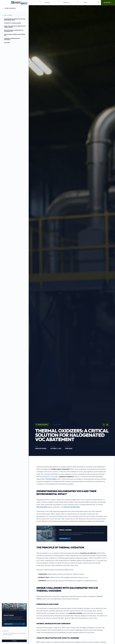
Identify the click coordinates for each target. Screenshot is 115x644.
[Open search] (98, 3)
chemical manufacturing (71, 507)
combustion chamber (75, 613)
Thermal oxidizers (51, 479)
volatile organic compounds (60, 469)
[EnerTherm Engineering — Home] (19, 3)
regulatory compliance (66, 476)
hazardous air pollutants (88, 553)
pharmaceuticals (42, 507)
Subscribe (14, 641)
